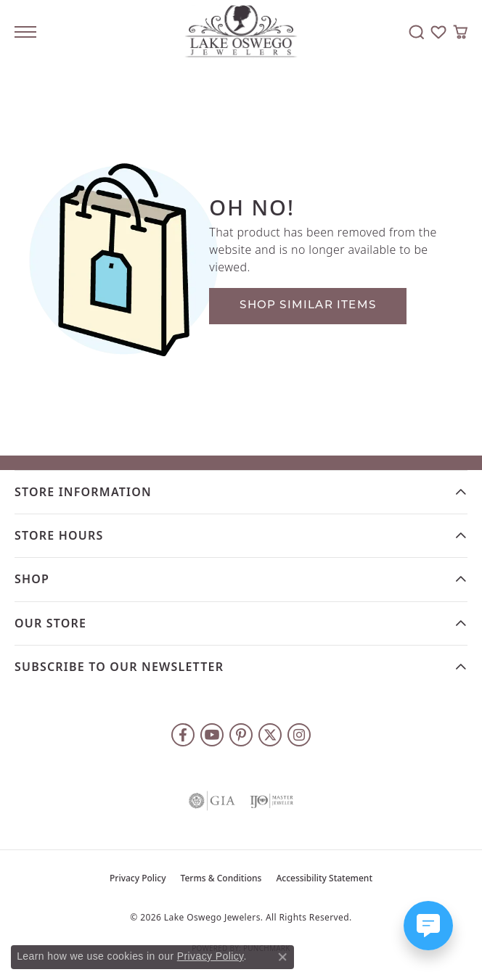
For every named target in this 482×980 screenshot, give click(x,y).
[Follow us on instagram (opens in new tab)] (299, 735)
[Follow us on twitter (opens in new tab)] (270, 735)
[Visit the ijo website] (271, 801)
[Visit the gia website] (212, 801)
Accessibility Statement (324, 878)
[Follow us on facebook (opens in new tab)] (183, 735)
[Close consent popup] (282, 957)
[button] (417, 32)
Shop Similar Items (308, 306)
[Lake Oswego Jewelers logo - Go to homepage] (241, 32)
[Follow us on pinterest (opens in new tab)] (241, 735)
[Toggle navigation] (25, 32)
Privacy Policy (138, 878)
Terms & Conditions (221, 878)
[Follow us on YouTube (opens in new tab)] (212, 735)
